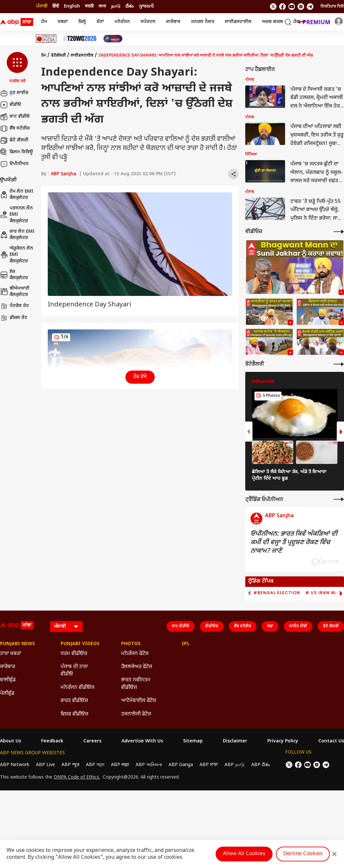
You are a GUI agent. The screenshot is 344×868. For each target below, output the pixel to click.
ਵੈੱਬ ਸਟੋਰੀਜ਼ (15, 129)
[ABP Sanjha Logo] (17, 22)
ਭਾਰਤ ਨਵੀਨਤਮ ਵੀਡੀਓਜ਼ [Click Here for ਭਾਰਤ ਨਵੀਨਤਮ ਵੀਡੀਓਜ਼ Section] (136, 684)
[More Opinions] (339, 499)
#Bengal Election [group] (277, 593)
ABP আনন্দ (95, 765)
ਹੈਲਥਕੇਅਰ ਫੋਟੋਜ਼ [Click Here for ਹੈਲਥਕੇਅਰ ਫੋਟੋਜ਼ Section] (137, 667)
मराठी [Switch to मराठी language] (89, 6)
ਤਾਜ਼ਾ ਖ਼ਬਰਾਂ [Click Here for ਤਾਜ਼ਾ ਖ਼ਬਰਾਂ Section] (11, 654)
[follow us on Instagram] (301, 7)
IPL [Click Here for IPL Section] (186, 644)
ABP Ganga (181, 765)
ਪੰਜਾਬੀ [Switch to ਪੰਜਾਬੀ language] (42, 6)
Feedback (52, 741)
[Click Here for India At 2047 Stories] (113, 39)
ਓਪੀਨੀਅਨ (14, 164)
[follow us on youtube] (292, 7)
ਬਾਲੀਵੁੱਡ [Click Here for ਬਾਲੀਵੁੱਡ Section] (8, 680)
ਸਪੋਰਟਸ (148, 22)
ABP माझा (120, 765)
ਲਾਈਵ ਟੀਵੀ (298, 626)
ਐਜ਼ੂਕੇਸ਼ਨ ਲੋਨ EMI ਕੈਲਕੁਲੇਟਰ (17, 255)
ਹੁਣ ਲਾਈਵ (14, 93)
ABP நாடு (235, 765)
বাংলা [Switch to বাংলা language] (102, 6)
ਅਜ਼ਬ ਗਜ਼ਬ (272, 22)
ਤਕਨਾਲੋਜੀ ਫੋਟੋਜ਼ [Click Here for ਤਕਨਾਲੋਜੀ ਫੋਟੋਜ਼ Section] (136, 714)
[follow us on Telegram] (310, 7)
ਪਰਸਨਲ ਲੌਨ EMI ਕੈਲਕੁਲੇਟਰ (16, 215)
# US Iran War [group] (323, 593)
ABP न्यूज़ (70, 765)
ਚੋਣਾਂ (100, 22)
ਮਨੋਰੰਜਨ (122, 22)
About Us (11, 741)
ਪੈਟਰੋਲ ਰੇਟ (14, 306)
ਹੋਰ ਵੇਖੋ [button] (140, 377)
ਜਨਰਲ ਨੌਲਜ (203, 22)
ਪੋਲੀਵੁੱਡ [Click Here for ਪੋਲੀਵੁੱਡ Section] (7, 694)
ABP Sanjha (64, 174)
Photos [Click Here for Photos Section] (131, 644)
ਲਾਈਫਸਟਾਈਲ (238, 22)
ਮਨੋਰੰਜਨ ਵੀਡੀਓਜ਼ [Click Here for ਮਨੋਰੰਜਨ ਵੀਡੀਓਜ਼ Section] (78, 688)
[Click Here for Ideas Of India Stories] (46, 39)
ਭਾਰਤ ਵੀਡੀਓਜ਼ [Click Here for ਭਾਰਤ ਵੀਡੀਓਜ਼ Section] (74, 701)
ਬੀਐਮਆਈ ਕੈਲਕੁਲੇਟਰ (15, 292)
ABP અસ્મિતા (149, 765)
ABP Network (15, 765)
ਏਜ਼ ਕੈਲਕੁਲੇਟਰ (14, 275)
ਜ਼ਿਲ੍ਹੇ (82, 22)
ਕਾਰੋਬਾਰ (173, 22)
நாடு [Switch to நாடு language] (116, 6)
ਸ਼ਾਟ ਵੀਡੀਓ (15, 117)
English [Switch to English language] (72, 6)
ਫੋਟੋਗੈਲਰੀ (58, 56)
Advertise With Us (142, 741)
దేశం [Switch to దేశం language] (130, 6)
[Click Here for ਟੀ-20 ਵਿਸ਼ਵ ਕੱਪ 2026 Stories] (80, 39)
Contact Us (331, 741)
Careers (92, 741)
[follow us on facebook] (282, 7)
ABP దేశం (261, 765)
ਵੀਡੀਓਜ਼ (212, 626)
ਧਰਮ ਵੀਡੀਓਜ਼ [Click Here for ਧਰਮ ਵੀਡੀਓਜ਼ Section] (74, 654)
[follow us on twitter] (273, 7)
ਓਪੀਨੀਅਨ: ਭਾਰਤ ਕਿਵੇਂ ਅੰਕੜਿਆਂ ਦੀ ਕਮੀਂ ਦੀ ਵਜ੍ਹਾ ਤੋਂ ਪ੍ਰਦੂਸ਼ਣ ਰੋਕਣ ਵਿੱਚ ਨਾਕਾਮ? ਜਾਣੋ (294, 542)
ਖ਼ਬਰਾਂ (63, 22)
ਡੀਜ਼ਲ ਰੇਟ (14, 318)
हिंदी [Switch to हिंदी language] (56, 6)
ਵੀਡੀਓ (11, 105)
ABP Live (45, 765)
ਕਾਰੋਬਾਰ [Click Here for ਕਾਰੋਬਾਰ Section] (8, 667)
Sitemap (193, 741)
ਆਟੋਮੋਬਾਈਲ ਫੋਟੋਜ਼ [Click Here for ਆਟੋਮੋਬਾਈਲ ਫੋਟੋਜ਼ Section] (139, 701)
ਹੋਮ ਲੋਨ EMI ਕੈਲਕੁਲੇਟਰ (17, 195)
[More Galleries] (339, 364)
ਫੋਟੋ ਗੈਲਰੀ (14, 140)
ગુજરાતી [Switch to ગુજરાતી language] (146, 6)
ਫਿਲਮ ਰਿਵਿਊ (16, 152)
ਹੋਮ (44, 22)
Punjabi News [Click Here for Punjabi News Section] (17, 644)
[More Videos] (339, 232)
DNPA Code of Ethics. (77, 778)
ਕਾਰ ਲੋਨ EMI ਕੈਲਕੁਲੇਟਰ (17, 235)
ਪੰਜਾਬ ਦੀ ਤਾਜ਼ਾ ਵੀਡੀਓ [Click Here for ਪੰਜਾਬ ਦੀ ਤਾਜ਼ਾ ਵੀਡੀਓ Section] (74, 671)
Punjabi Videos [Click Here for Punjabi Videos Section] (80, 644)
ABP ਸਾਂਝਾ (209, 765)
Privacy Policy (283, 741)
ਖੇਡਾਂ (270, 626)
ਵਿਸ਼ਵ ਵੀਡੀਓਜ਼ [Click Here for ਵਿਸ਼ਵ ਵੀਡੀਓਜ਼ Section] (74, 714)
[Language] (66, 627)
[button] (17, 68)
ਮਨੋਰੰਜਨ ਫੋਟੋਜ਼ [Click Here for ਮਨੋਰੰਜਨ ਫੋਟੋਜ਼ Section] (135, 654)
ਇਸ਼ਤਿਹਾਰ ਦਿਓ (332, 7)
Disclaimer (235, 741)
